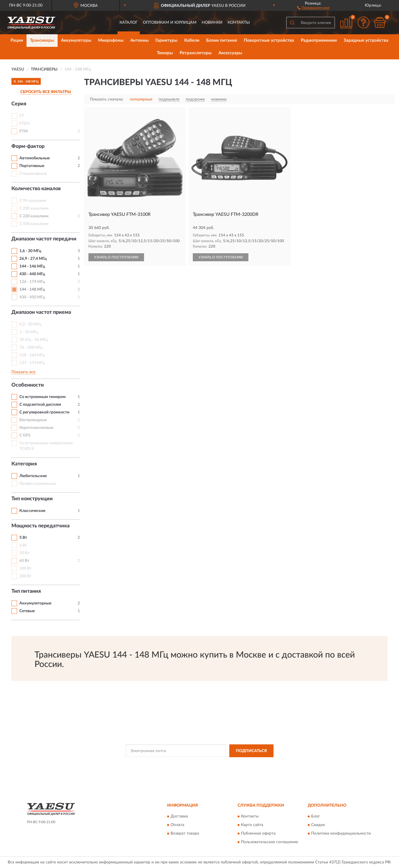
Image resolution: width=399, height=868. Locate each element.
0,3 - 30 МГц (30, 324)
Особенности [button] (28, 385)
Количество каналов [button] (36, 189)
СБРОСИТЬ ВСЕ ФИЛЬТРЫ (46, 92)
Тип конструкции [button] (32, 499)
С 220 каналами (34, 216)
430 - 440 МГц (32, 274)
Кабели (192, 40)
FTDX (25, 124)
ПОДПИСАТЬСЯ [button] (251, 751)
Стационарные (33, 174)
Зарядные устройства (366, 40)
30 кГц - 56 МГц (34, 340)
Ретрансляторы (196, 53)
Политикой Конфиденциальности (200, 764)
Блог (316, 817)
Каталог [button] (129, 23)
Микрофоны (111, 40)
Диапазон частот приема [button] (41, 312)
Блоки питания (222, 40)
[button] (313, 7)
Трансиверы (42, 40)
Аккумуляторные (35, 603)
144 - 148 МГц (32, 290)
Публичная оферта (258, 834)
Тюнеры (165, 53)
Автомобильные (35, 158)
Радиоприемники (319, 40)
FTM (24, 131)
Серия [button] (19, 104)
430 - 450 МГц (32, 297)
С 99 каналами (33, 201)
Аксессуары (230, 53)
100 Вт (26, 568)
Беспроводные (33, 420)
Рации (17, 40)
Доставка (179, 817)
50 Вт (24, 553)
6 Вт (23, 545)
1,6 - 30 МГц (30, 251)
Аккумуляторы (76, 40)
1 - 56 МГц (29, 332)
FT (22, 116)
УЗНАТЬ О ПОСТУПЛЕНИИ (116, 257)
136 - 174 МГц (32, 282)
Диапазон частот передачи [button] (44, 239)
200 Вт (26, 576)
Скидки (318, 825)
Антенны (139, 40)
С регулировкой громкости (44, 412)
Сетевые (27, 611)
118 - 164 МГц (32, 355)
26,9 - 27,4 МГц (33, 259)
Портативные (32, 166)
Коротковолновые (36, 428)
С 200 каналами (34, 208)
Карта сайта (252, 825)
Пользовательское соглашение (270, 842)
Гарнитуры (166, 40)
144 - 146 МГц (32, 266)
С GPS (25, 435)
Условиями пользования (251, 764)
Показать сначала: (107, 99)
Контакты (239, 23)
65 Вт (24, 561)
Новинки (212, 23)
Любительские (33, 476)
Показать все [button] (23, 372)
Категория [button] (24, 464)
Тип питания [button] (26, 591)
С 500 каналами (34, 224)
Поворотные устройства (269, 40)
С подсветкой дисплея (40, 405)
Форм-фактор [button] (28, 146)
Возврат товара (185, 834)
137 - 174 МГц (32, 363)
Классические (32, 511)
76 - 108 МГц (31, 347)
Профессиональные (38, 484)
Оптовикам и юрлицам (170, 23)
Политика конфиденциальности (341, 834)
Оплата (177, 825)
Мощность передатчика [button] (40, 526)
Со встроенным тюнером (42, 397)
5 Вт (23, 538)
